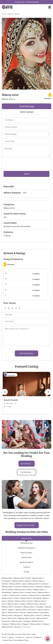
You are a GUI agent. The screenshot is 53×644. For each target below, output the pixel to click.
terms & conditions (34, 637)
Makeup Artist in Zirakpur (40, 624)
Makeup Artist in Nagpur (19, 624)
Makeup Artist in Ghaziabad (31, 598)
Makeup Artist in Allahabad (39, 595)
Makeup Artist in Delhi (22, 578)
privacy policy (8, 640)
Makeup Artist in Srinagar (21, 621)
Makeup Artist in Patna (10, 598)
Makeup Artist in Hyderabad (38, 613)
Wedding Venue (26, 543)
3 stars (13, 308)
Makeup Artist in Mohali (17, 613)
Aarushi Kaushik (11, 400)
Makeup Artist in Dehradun (26, 610)
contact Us (20, 637)
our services (27, 472)
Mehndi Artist (27, 557)
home (4, 637)
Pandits (27, 572)
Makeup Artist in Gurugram (33, 607)
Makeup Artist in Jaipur (18, 584)
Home (4, 14)
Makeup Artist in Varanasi (11, 627)
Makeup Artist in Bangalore (12, 615)
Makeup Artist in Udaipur (17, 604)
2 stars (9, 308)
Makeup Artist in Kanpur (19, 595)
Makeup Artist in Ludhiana (38, 584)
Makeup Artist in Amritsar (21, 581)
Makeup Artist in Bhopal (36, 604)
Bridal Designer (26, 553)
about (11, 637)
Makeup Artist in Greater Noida (24, 592)
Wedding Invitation (27, 562)
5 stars (20, 308)
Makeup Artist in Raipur (23, 590)
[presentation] (22, 164)
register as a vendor (27, 525)
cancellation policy (21, 640)
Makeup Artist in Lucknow (11, 587)
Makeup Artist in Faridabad (12, 607)
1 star (5, 308)
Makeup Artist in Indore (24, 601)
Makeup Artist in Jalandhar (33, 587)
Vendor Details (14, 14)
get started (27, 464)
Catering (27, 567)
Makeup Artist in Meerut (33, 615)
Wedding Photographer (27, 548)
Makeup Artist (27, 538)
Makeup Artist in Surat (26, 618)
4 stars (16, 308)
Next (48, 392)
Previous (5, 392)
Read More (27, 627)
